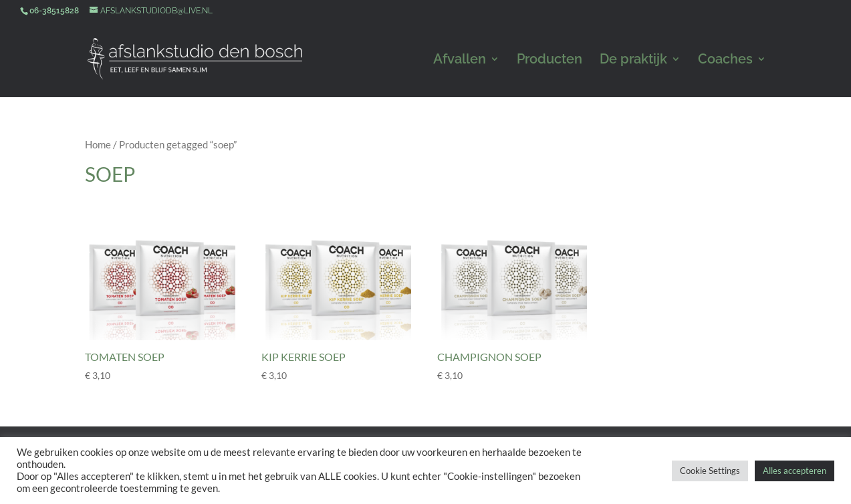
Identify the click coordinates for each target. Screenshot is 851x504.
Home (98, 144)
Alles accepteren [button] (795, 471)
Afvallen (460, 60)
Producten (550, 60)
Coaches (725, 60)
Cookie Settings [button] (710, 471)
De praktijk (633, 60)
